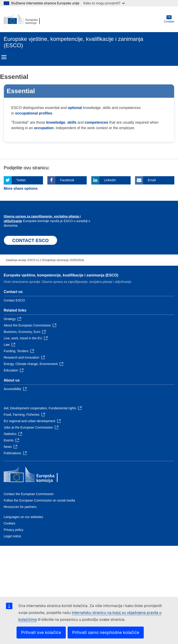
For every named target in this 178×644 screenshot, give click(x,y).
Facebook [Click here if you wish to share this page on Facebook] (67, 180)
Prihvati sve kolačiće (41, 632)
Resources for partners (20, 507)
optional (75, 108)
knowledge (56, 122)
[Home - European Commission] (26, 19)
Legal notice (12, 536)
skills (72, 122)
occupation (44, 128)
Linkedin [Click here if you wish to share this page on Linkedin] (110, 180)
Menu (4, 57)
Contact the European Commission (29, 494)
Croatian (169, 19)
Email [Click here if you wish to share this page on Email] (152, 180)
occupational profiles (34, 113)
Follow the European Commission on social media (39, 500)
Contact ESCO (14, 300)
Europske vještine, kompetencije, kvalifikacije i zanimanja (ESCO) (61, 275)
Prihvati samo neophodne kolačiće (106, 632)
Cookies (10, 523)
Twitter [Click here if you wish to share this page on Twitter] (21, 180)
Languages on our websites (23, 517)
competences (96, 122)
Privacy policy (14, 530)
